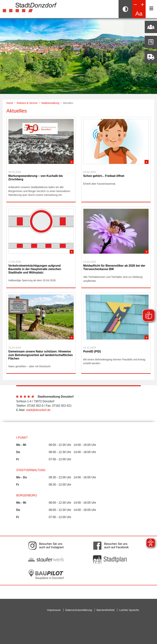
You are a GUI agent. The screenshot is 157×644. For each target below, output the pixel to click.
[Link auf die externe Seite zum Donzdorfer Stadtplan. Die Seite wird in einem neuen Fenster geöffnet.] (111, 559)
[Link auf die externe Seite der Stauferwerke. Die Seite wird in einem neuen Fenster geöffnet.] (46, 559)
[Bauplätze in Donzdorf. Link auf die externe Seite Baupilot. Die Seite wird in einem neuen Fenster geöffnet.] (46, 574)
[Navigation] (151, 8)
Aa (139, 14)
